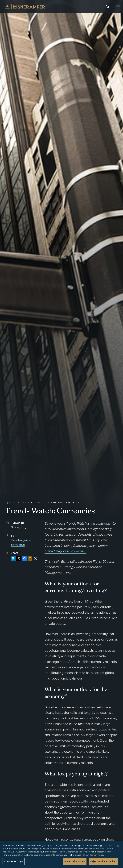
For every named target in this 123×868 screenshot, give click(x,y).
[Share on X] (19, 558)
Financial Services (64, 503)
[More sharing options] (36, 558)
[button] (118, 7)
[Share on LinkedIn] (13, 558)
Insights (27, 503)
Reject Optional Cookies (103, 861)
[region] (61, 854)
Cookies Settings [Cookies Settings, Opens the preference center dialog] (14, 861)
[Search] (108, 7)
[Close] (118, 846)
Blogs (42, 503)
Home (11, 503)
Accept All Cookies (75, 861)
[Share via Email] (30, 558)
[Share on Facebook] (24, 558)
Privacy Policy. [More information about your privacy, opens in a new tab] (97, 855)
